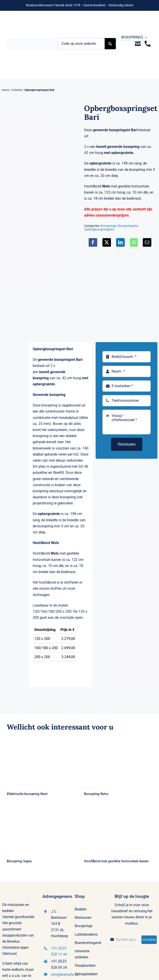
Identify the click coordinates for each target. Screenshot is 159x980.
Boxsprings (108, 226)
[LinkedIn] (120, 242)
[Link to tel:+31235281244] (147, 44)
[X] (107, 242)
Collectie (17, 90)
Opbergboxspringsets (99, 229)
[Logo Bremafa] (32, 40)
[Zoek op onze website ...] (81, 44)
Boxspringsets (128, 226)
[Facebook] (93, 242)
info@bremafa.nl (64, 974)
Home (5, 90)
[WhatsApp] (134, 242)
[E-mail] (147, 242)
